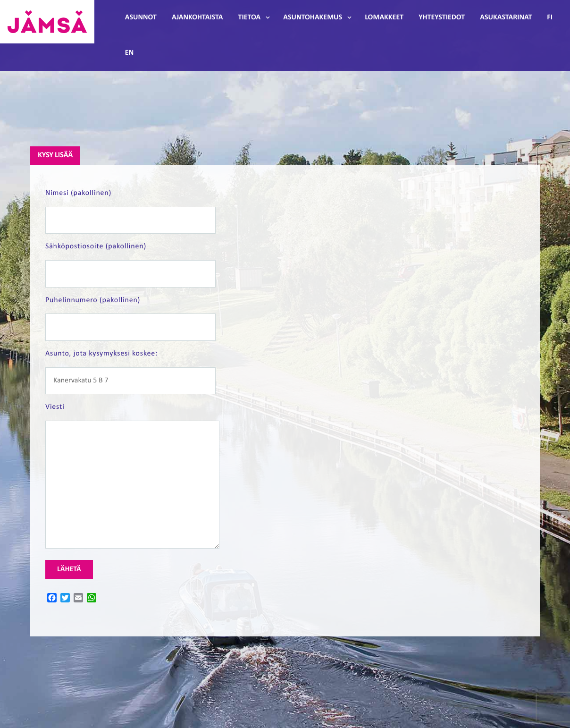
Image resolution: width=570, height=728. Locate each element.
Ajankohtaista (197, 17)
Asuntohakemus (313, 17)
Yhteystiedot (442, 17)
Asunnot (141, 17)
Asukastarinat (506, 17)
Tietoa (249, 17)
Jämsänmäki (47, 22)
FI (550, 17)
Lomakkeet (384, 17)
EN (129, 53)
